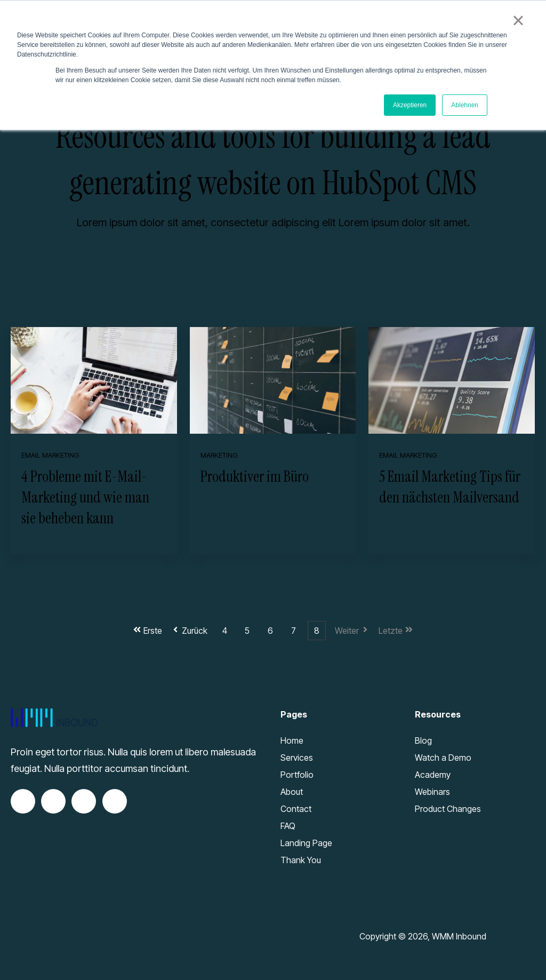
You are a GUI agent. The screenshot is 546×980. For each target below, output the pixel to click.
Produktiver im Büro (255, 477)
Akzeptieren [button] (410, 105)
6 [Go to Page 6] (270, 631)
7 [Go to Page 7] (294, 631)
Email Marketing (50, 455)
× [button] (518, 20)
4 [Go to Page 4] (225, 631)
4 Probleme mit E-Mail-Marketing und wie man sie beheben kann (85, 497)
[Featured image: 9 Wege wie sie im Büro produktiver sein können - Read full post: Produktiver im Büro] (273, 380)
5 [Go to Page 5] (247, 631)
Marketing (219, 455)
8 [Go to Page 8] (317, 631)
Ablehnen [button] (465, 105)
